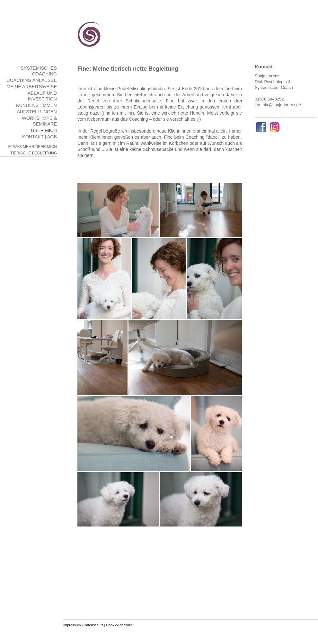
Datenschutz (93, 625)
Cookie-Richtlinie (120, 625)
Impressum (72, 625)
